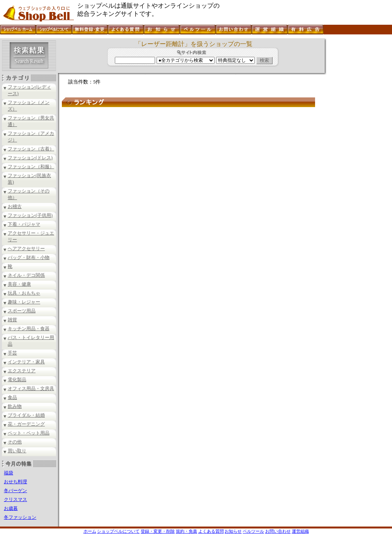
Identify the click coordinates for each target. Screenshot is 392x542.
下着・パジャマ (24, 224)
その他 (15, 442)
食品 (12, 397)
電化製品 (17, 380)
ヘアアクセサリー (26, 249)
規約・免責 (187, 531)
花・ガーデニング (26, 424)
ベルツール (253, 531)
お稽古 (15, 206)
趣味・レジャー (24, 302)
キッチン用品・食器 (29, 329)
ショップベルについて (118, 531)
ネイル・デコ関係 (26, 275)
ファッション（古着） (31, 149)
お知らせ (233, 531)
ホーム (90, 531)
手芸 (12, 353)
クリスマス (15, 499)
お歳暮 (11, 508)
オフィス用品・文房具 (31, 389)
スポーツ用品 (22, 311)
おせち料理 (15, 482)
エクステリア (22, 371)
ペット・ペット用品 (29, 433)
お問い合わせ (278, 531)
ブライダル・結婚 (26, 415)
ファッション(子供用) (30, 215)
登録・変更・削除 (158, 531)
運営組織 (300, 531)
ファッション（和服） (31, 167)
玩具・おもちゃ (24, 293)
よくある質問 (211, 531)
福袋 (9, 473)
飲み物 (15, 406)
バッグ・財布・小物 (29, 257)
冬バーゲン (15, 491)
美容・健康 (19, 284)
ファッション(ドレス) (30, 158)
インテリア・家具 (26, 362)
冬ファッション (20, 517)
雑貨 (12, 320)
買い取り (17, 451)
